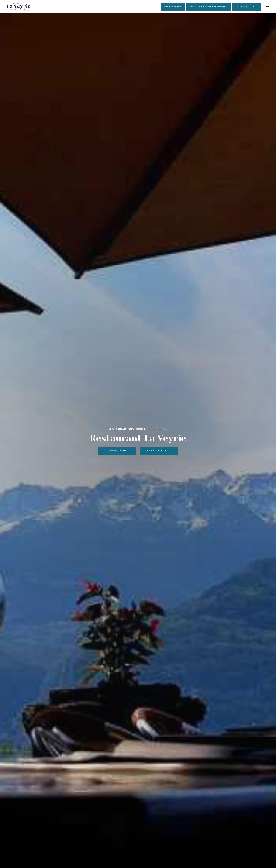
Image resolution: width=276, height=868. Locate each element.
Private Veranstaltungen (208, 7)
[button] (267, 7)
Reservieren (173, 7)
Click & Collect (247, 7)
